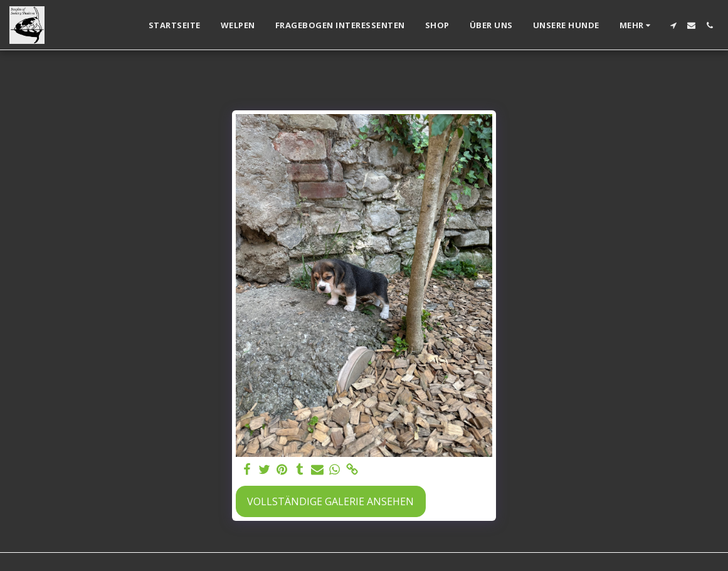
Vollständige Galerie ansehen (330, 501)
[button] (673, 25)
